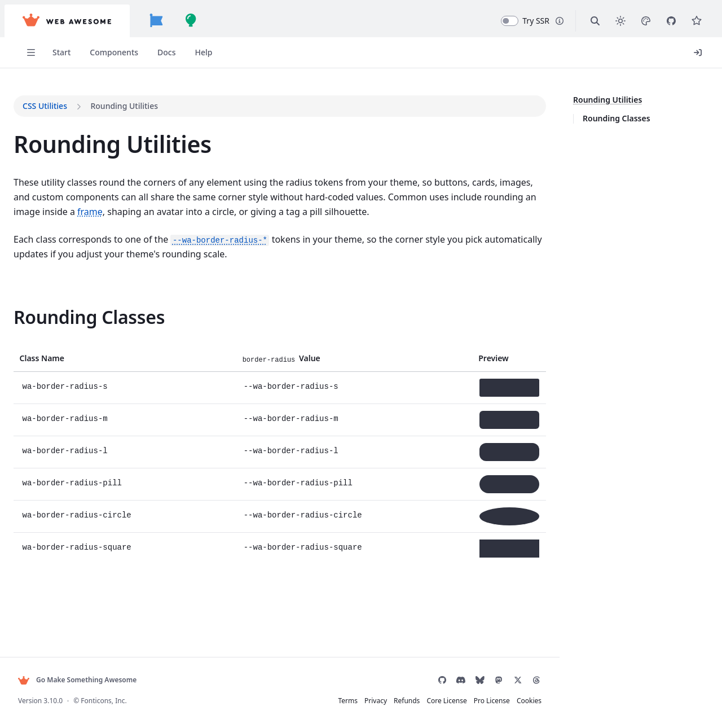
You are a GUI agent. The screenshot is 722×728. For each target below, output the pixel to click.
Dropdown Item (71, 681)
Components (93, 52)
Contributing (56, 328)
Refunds (389, 701)
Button (45, 608)
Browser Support (63, 310)
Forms (44, 150)
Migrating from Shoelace (78, 368)
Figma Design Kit (63, 226)
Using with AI (57, 206)
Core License (428, 701)
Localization (54, 169)
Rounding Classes (607, 118)
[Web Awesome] (76, 21)
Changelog (52, 404)
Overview (49, 469)
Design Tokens (59, 525)
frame (450, 226)
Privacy (358, 701)
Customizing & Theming (77, 543)
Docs (145, 52)
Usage (44, 132)
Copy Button (55, 645)
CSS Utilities (55, 562)
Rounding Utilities (598, 100)
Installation (53, 114)
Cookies (511, 701)
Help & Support (61, 423)
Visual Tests (54, 386)
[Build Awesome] (200, 21)
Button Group (58, 626)
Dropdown (52, 663)
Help (182, 52)
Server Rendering (71, 246)
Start (40, 52)
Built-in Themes (61, 487)
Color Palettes (58, 506)
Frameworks (55, 188)
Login (673, 52)
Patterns (48, 348)
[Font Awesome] (165, 21)
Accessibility (54, 291)
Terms (330, 701)
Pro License (474, 701)
